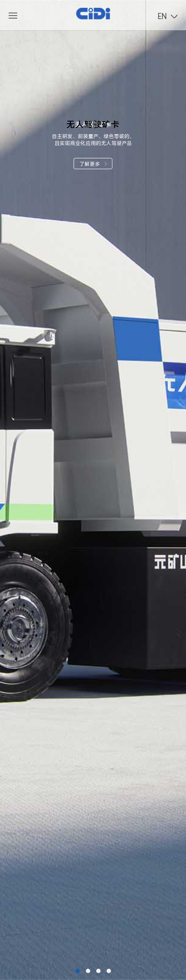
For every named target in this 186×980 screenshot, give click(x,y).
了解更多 (93, 164)
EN (162, 16)
